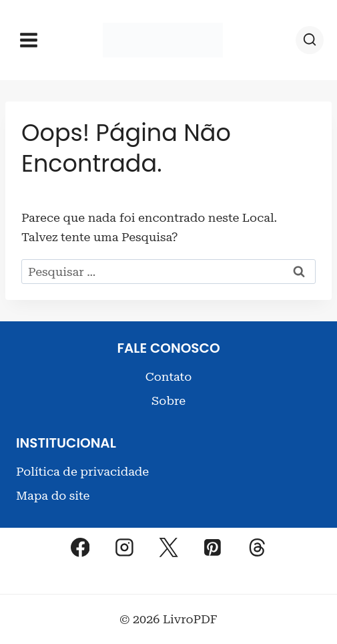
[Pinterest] (213, 548)
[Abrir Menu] (29, 40)
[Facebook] (80, 548)
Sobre (168, 400)
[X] (169, 548)
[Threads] (257, 548)
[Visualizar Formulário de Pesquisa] (310, 40)
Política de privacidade (82, 471)
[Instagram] (124, 548)
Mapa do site (53, 495)
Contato (168, 376)
